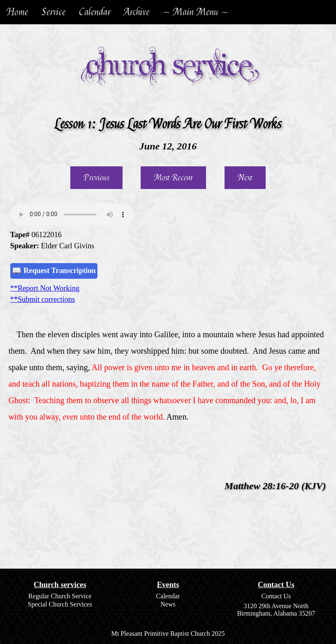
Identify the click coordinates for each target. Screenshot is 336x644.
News (168, 604)
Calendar (95, 12)
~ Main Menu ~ (196, 12)
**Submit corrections (43, 299)
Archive (137, 12)
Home (17, 12)
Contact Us (276, 596)
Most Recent (173, 178)
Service (54, 12)
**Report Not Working (45, 288)
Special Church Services (60, 604)
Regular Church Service (60, 596)
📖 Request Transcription (54, 271)
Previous (96, 178)
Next (245, 178)
